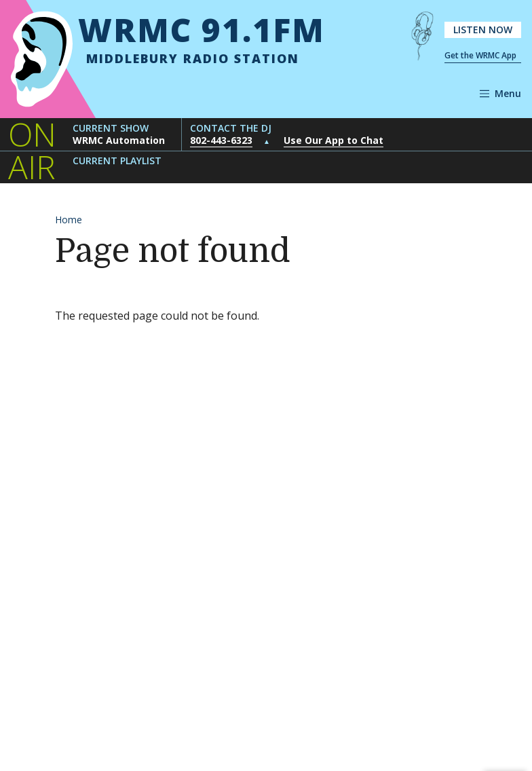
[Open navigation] (500, 94)
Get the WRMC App (480, 55)
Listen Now (483, 30)
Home (69, 220)
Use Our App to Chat (334, 140)
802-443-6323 (221, 140)
